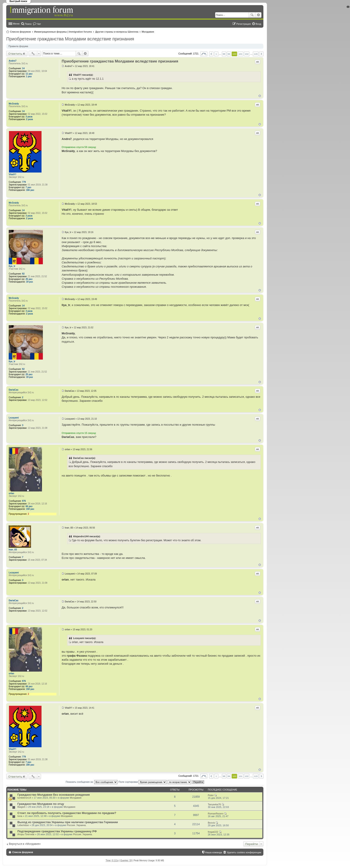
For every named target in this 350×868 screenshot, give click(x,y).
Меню (16, 24)
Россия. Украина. (77, 825)
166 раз (30, 190)
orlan (11, 493)
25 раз (29, 279)
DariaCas (14, 390)
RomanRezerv (216, 814)
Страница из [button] (204, 54)
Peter (211, 795)
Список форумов (20, 32)
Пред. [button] (211, 54)
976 (24, 501)
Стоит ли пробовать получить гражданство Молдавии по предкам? (67, 813)
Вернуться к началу (260, 96)
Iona (20, 816)
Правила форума (18, 46)
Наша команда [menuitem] (214, 852)
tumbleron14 (24, 798)
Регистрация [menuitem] (244, 24)
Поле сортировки (143, 782)
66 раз (29, 506)
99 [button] (229, 54)
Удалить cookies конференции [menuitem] (244, 852)
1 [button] (216, 54)
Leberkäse (23, 825)
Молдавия (148, 32)
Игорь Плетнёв (26, 834)
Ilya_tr (12, 266)
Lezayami (14, 418)
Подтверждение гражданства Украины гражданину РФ (57, 831)
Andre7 (12, 61)
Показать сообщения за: (92, 782)
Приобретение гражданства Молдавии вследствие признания (70, 39)
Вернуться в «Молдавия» (25, 844)
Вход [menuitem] (258, 24)
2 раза (30, 119)
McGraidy (14, 104)
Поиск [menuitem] (28, 24)
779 (24, 182)
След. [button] (261, 54)
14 (23, 68)
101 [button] (240, 54)
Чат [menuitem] (39, 24)
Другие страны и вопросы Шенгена (117, 32)
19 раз (30, 282)
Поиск (252, 15)
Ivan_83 (13, 550)
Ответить (15, 54)
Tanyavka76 (214, 804)
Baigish (21, 807)
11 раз (29, 74)
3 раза (29, 117)
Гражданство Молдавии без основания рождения (54, 795)
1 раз (29, 76)
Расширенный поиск (258, 15)
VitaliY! (12, 174)
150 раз (30, 509)
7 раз (28, 187)
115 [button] (256, 54)
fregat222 (213, 832)
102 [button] (247, 54)
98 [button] (224, 54)
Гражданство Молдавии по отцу (41, 804)
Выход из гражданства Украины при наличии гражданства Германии (68, 822)
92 (23, 274)
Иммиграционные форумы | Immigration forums (63, 32)
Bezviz (211, 823)
